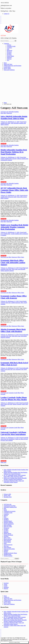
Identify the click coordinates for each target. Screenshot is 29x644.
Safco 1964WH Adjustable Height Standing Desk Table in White (14, 117)
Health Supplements (9, 524)
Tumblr (6, 586)
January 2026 (7, 496)
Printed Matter (10, 56)
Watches (6, 552)
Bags (5, 508)
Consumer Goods (11, 46)
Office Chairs (21, 257)
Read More (3, 144)
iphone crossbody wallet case (20, 404)
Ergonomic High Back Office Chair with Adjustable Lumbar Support (13, 262)
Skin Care (6, 546)
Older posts (3, 462)
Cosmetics (9, 48)
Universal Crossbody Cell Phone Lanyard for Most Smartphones (13, 433)
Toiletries (9, 59)
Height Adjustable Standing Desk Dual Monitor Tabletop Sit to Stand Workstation (14, 152)
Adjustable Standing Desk (10, 507)
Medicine (6, 532)
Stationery (9, 57)
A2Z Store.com (4, 112)
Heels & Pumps (8, 525)
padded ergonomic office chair (19, 303)
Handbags (6, 520)
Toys (8, 60)
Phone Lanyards (8, 539)
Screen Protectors (8, 545)
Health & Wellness (8, 522)
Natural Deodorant (8, 535)
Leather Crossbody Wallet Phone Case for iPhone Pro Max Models (14, 398)
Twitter (5, 584)
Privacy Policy (7, 68)
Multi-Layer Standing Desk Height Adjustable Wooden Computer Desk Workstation (14, 227)
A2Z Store (3, 35)
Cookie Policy (7, 67)
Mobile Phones (7, 534)
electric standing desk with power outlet (14, 196)
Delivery (6, 515)
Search (17, 559)
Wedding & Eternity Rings (10, 553)
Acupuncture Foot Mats (10, 506)
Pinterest (6, 589)
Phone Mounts (7, 540)
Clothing (9, 45)
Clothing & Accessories (10, 511)
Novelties (9, 55)
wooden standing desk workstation (19, 234)
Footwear (6, 518)
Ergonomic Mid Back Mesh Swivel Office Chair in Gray (14, 364)
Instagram (6, 587)
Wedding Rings (8, 554)
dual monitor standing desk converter (13, 158)
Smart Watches (7, 547)
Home (5, 63)
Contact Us (6, 14)
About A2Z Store (8, 64)
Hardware (9, 52)
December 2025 (8, 497)
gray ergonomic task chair (20, 369)
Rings (5, 543)
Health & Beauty (8, 521)
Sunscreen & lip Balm (9, 549)
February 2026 (7, 494)
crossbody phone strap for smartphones (14, 438)
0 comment (6, 125)
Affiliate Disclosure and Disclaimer (13, 66)
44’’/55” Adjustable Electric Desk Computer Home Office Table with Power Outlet (14, 190)
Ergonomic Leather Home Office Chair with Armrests (14, 297)
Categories (6, 44)
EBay (5, 113)
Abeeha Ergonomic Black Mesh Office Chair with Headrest (13, 330)
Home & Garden (8, 527)
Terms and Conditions (9, 70)
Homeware (10, 50)
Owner (21, 122)
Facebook (6, 583)
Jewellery (9, 53)
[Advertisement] (14, 86)
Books (5, 510)
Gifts (8, 49)
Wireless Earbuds (8, 556)
